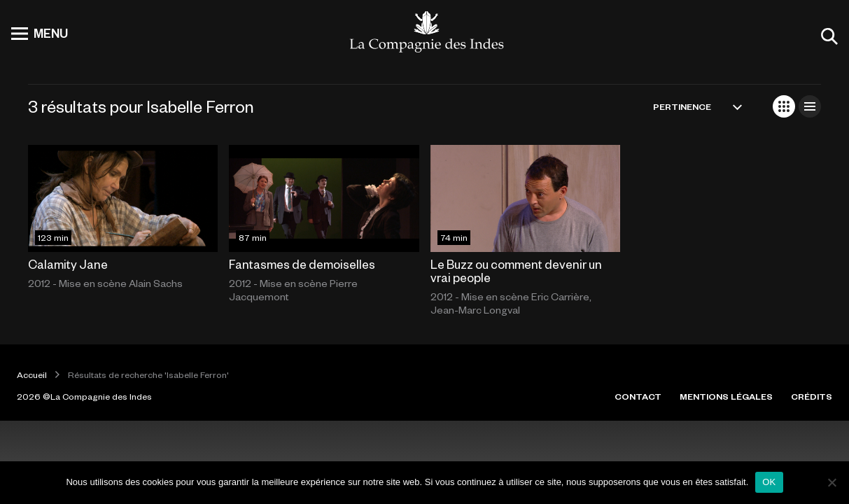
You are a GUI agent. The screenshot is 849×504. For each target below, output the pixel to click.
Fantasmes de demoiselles (302, 264)
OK (769, 482)
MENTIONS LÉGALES (726, 396)
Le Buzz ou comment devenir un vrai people (516, 271)
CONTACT (638, 396)
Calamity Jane (68, 264)
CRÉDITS (812, 396)
